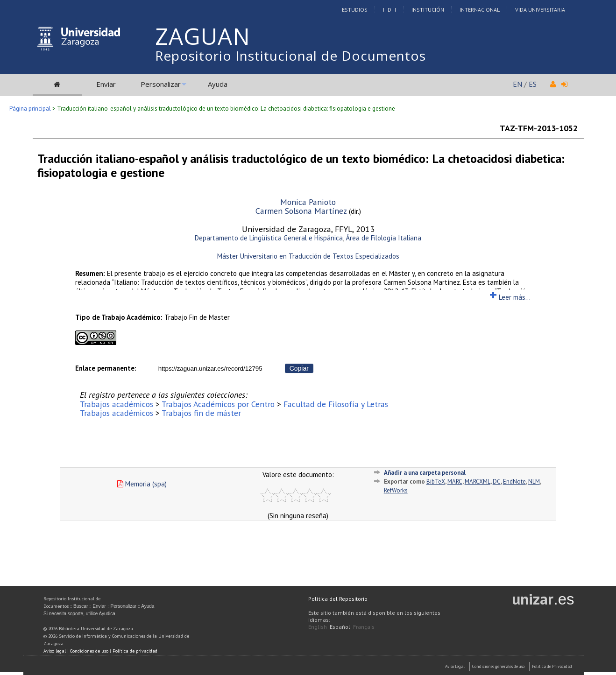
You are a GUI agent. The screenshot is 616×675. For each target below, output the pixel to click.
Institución (428, 10)
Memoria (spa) (142, 484)
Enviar (106, 84)
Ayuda (218, 84)
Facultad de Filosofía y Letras (336, 404)
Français (364, 627)
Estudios (355, 10)
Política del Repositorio (338, 599)
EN (517, 84)
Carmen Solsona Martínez (301, 211)
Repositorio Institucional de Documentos (290, 56)
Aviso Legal (455, 666)
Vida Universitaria (540, 10)
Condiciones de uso (89, 651)
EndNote (514, 482)
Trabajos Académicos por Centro (218, 404)
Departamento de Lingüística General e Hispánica (269, 238)
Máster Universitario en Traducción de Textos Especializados (308, 256)
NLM (534, 482)
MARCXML (478, 482)
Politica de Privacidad (552, 666)
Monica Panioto (308, 202)
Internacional (480, 10)
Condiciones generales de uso (498, 666)
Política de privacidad (135, 651)
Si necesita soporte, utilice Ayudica (79, 614)
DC (497, 482)
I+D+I (389, 10)
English (318, 627)
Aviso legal (55, 651)
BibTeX (436, 482)
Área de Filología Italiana (383, 238)
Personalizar (161, 84)
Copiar (299, 368)
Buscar (81, 606)
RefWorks (396, 490)
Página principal (30, 109)
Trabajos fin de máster (201, 413)
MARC (455, 482)
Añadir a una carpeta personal (425, 473)
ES (533, 84)
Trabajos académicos (117, 404)
